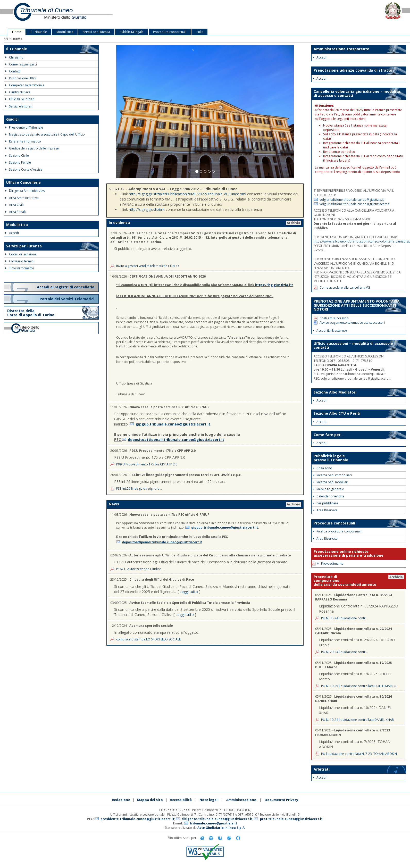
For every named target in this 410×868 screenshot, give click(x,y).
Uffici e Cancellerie (23, 182)
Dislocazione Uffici (21, 78)
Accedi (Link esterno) (330, 331)
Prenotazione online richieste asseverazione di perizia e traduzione (349, 553)
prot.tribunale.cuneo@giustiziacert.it (291, 819)
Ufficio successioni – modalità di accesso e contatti (353, 345)
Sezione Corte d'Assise (24, 169)
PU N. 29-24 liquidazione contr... (344, 652)
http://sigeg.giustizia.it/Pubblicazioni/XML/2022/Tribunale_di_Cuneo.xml (187, 194)
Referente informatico (23, 141)
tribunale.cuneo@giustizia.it (213, 823)
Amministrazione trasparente (341, 49)
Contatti (13, 71)
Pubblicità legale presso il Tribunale (331, 458)
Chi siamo (14, 57)
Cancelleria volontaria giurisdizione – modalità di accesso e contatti (357, 93)
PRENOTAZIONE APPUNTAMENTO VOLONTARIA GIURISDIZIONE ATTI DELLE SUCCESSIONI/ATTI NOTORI (357, 305)
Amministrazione (241, 800)
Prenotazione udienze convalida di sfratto (353, 70)
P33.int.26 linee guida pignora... (139, 489)
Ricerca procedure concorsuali (337, 531)
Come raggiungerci (21, 64)
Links (199, 32)
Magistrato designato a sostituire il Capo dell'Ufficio (45, 134)
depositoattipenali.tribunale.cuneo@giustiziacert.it (176, 440)
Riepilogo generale (328, 489)
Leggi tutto (189, 592)
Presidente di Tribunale (24, 127)
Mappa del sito (150, 800)
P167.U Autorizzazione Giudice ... (140, 569)
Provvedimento (330, 564)
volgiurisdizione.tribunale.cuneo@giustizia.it (352, 200)
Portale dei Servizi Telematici (68, 299)
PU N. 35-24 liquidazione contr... (344, 618)
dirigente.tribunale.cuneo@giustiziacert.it (217, 819)
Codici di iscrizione (21, 254)
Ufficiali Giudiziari (20, 99)
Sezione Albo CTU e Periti (337, 413)
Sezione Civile (17, 156)
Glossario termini (20, 261)
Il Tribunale (39, 32)
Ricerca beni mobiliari (330, 482)
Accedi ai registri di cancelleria (66, 287)
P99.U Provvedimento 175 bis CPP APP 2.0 (147, 464)
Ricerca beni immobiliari (332, 475)
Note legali (209, 800)
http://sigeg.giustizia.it (147, 209)
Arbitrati (322, 769)
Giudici (12, 119)
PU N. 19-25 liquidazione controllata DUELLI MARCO (359, 686)
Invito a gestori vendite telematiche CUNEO (148, 266)
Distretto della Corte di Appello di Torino (31, 313)
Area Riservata (325, 510)
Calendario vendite (329, 496)
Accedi (12, 233)
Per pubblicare (325, 503)
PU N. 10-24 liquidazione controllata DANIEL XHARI (358, 720)
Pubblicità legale (132, 32)
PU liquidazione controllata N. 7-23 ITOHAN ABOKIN (359, 754)
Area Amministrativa (22, 198)
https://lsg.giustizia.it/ (274, 285)
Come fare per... (329, 435)
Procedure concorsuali (170, 32)
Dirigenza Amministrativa (26, 191)
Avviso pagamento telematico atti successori (352, 323)
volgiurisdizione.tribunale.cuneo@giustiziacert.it (354, 204)
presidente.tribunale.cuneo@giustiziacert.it (137, 819)
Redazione (121, 800)
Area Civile (15, 205)
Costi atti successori (334, 318)
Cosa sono (323, 468)
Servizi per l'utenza (96, 32)
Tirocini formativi (20, 268)
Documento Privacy (281, 800)
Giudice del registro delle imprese (32, 148)
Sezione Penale (18, 162)
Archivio (294, 223)
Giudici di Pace (18, 92)
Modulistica (65, 32)
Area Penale (16, 212)
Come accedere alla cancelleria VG (345, 287)
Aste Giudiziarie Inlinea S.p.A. (221, 828)
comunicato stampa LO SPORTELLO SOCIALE (148, 639)
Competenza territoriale (25, 85)
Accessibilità (181, 800)
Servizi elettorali (19, 106)
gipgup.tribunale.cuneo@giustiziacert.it (173, 424)
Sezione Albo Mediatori (335, 392)
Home (17, 32)
